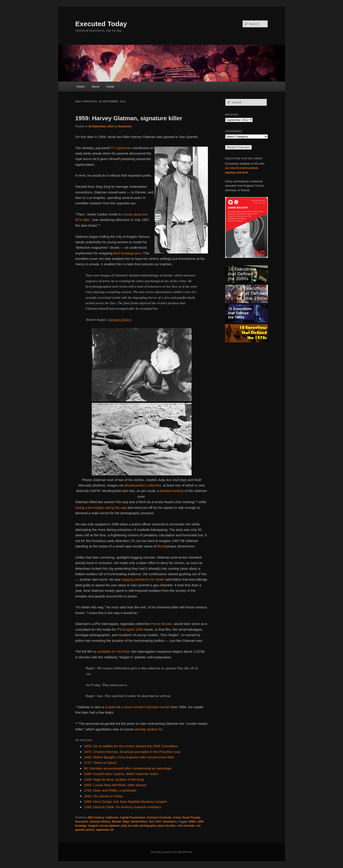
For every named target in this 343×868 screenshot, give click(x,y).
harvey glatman (110, 826)
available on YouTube (113, 651)
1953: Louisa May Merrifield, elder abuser (115, 785)
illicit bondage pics (127, 253)
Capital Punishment (132, 818)
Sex (151, 822)
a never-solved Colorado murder (145, 707)
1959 (201, 822)
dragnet (93, 826)
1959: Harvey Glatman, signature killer (129, 118)
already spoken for (149, 729)
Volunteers (169, 822)
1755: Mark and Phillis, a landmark (110, 790)
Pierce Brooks (162, 624)
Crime (177, 818)
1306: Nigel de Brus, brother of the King (114, 779)
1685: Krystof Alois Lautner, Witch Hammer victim (121, 774)
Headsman (125, 126)
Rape (126, 822)
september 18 (105, 830)
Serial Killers (139, 822)
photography (148, 826)
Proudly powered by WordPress (171, 852)
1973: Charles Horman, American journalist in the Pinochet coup (132, 752)
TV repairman (121, 148)
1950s (192, 822)
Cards (110, 87)
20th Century (96, 818)
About (95, 87)
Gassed (95, 822)
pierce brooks (167, 826)
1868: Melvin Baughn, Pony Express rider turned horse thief (129, 757)
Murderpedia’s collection (143, 485)
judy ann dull (130, 826)
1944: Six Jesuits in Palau (103, 796)
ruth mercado (186, 826)
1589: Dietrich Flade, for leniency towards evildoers (122, 807)
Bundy (162, 546)
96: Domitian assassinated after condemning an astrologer (128, 768)
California (112, 818)
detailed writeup (172, 491)
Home (80, 87)
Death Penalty (191, 818)
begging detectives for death (143, 579)
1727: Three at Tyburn (100, 763)
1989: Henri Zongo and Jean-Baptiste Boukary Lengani (125, 802)
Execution (82, 822)
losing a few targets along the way (101, 508)
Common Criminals (159, 818)
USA (158, 822)
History (106, 822)
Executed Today (101, 24)
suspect (111, 707)
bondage (81, 826)
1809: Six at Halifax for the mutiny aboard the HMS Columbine (131, 746)
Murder (117, 822)
